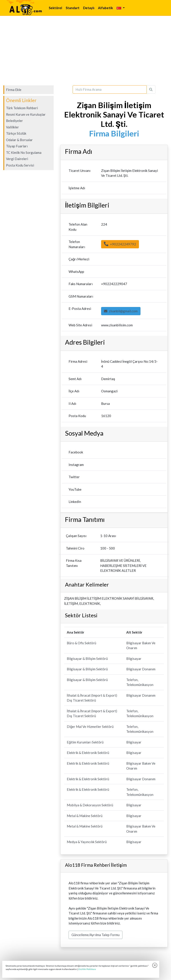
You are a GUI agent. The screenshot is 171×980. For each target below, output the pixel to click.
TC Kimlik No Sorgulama (24, 152)
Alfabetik (105, 8)
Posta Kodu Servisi (20, 165)
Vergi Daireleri (17, 159)
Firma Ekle (14, 90)
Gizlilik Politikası (87, 969)
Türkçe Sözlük (16, 133)
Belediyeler (14, 121)
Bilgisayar (134, 659)
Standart (73, 8)
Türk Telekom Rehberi (22, 108)
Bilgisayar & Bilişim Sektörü (87, 659)
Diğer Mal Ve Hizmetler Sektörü (90, 727)
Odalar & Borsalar (19, 140)
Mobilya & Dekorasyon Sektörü (90, 805)
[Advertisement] (85, 51)
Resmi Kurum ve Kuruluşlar (26, 114)
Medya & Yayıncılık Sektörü (87, 842)
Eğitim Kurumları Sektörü (85, 742)
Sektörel (55, 8)
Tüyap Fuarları (17, 146)
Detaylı (89, 8)
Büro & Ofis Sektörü (81, 643)
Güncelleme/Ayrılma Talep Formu (96, 935)
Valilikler (12, 127)
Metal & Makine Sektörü (85, 816)
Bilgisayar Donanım (141, 669)
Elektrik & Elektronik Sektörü (88, 753)
